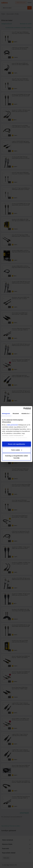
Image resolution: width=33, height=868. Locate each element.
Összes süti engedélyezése (16, 444)
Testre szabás (17, 450)
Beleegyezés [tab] (6, 413)
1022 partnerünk (12, 425)
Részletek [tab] (16, 413)
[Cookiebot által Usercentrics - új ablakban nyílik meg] (23, 409)
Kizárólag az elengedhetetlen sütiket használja (16, 457)
